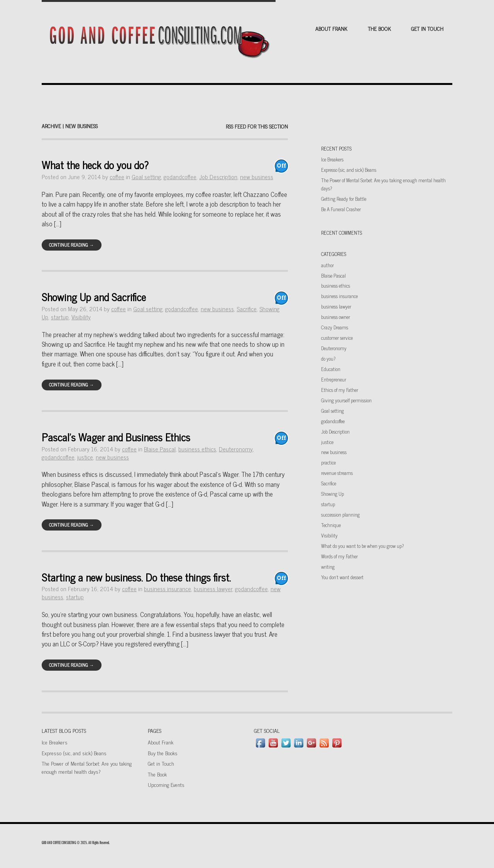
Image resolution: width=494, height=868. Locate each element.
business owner (336, 317)
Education (331, 369)
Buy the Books (163, 753)
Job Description (218, 177)
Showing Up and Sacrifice (94, 297)
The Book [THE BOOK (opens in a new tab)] (379, 28)
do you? (328, 359)
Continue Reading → (71, 245)
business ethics (197, 449)
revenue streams (337, 473)
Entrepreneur (334, 379)
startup (60, 317)
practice (328, 462)
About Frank (331, 28)
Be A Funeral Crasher (341, 209)
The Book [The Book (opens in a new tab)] (157, 774)
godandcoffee (180, 177)
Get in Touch (427, 28)
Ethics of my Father (340, 390)
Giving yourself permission (346, 400)
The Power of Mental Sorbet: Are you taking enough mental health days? (87, 767)
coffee (117, 177)
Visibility (81, 317)
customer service (337, 338)
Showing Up (332, 494)
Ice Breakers (332, 159)
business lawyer (213, 589)
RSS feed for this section (257, 126)
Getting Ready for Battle (344, 199)
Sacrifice (247, 309)
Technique (331, 525)
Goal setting (146, 177)
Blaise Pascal (160, 449)
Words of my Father (339, 556)
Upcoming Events (166, 784)
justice (85, 457)
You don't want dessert (342, 577)
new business (257, 177)
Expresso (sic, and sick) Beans (349, 170)
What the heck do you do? (95, 165)
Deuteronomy (236, 449)
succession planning (340, 515)
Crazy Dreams (335, 327)
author (327, 265)
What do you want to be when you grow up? (362, 546)
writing (328, 567)
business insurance (167, 589)
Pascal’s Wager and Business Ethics (116, 437)
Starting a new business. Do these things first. (136, 577)
